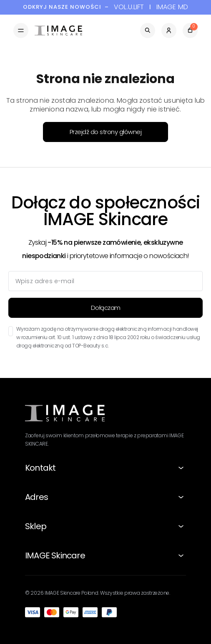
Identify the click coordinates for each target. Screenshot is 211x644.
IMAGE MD (172, 7)
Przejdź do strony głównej (106, 132)
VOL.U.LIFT (129, 7)
